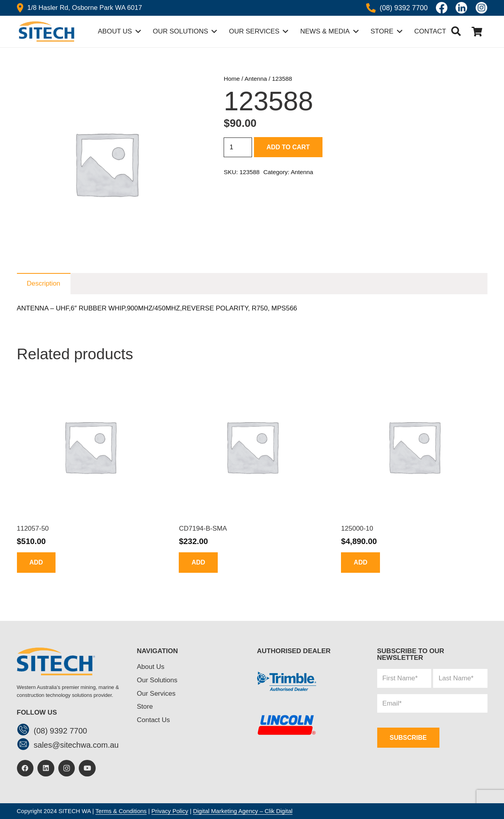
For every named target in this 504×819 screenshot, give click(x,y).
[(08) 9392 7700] (25, 731)
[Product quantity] (238, 147)
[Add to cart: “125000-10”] (360, 562)
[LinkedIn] (46, 768)
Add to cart (288, 147)
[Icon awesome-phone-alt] (371, 8)
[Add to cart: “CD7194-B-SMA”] (198, 562)
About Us (151, 667)
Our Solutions (157, 680)
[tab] (44, 284)
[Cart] (477, 32)
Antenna (256, 79)
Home (232, 79)
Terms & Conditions (121, 811)
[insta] (482, 8)
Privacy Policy (170, 811)
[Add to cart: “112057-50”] (36, 562)
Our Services (156, 694)
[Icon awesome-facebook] (442, 8)
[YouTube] (87, 768)
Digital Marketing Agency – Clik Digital (243, 811)
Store (145, 707)
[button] (456, 32)
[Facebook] (25, 768)
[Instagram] (67, 768)
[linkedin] (461, 8)
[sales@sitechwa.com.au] (25, 745)
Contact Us (154, 720)
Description (44, 283)
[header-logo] (46, 32)
